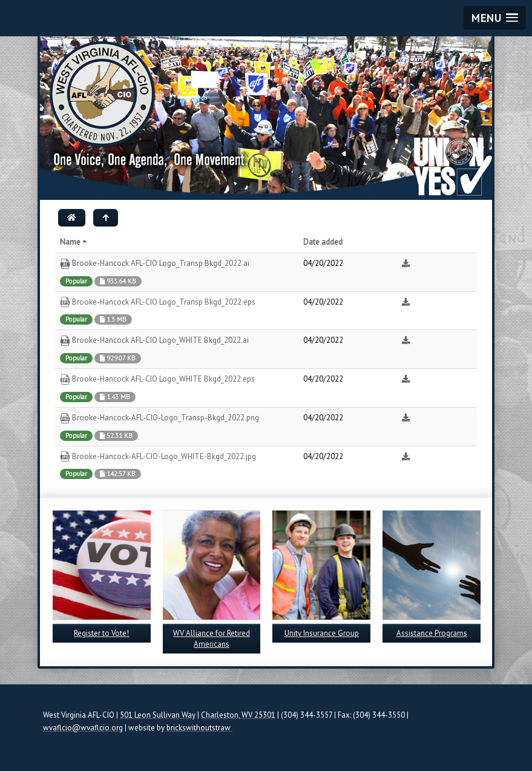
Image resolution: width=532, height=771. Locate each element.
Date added (323, 242)
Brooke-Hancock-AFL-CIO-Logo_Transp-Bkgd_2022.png (159, 418)
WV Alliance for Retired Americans (212, 639)
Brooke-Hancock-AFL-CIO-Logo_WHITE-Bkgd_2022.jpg (158, 457)
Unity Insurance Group (322, 633)
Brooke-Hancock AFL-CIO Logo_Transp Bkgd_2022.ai (155, 264)
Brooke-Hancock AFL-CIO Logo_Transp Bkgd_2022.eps (158, 303)
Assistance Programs (432, 633)
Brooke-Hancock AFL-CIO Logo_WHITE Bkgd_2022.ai (154, 341)
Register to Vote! (101, 633)
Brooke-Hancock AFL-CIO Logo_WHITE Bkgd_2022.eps (157, 379)
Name (74, 242)
